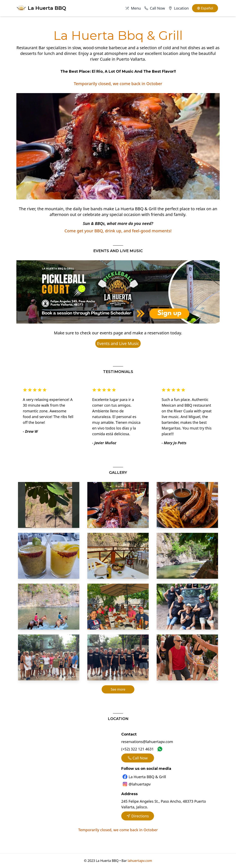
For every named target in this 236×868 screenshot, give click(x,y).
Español (205, 8)
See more (118, 689)
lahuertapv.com (140, 861)
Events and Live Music (118, 343)
